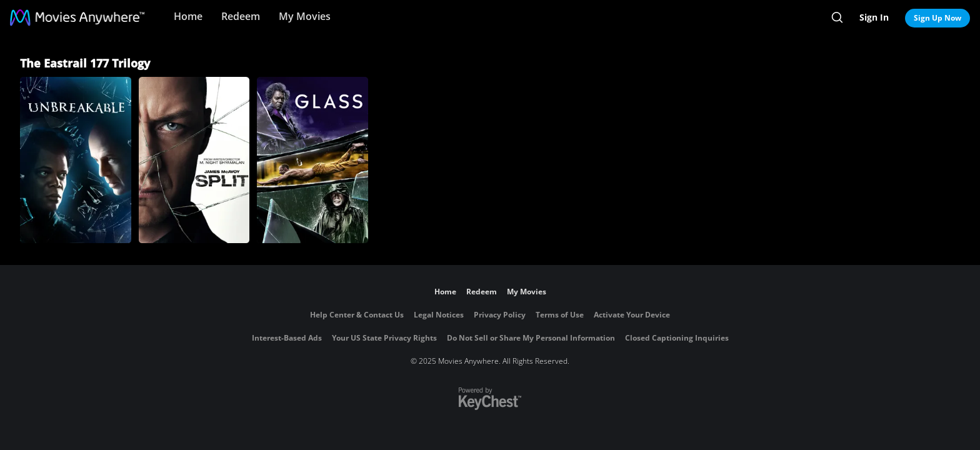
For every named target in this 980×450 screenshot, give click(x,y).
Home (188, 16)
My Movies (305, 16)
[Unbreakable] (76, 160)
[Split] (194, 160)
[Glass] (312, 160)
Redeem (241, 16)
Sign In (874, 17)
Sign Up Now (937, 18)
